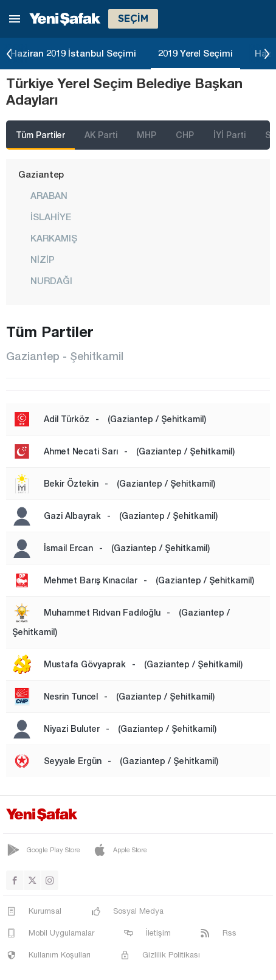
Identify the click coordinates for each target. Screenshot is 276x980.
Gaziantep (41, 174)
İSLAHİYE (51, 217)
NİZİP (43, 259)
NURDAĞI (51, 280)
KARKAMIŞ (54, 238)
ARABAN (49, 195)
